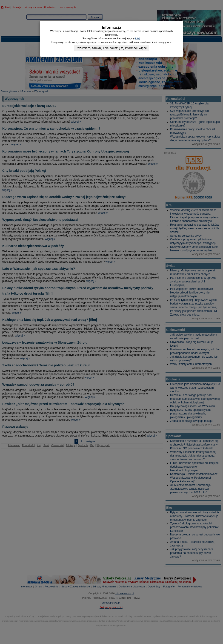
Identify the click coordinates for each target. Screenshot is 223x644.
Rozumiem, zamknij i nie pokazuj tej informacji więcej (111, 48)
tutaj (138, 38)
